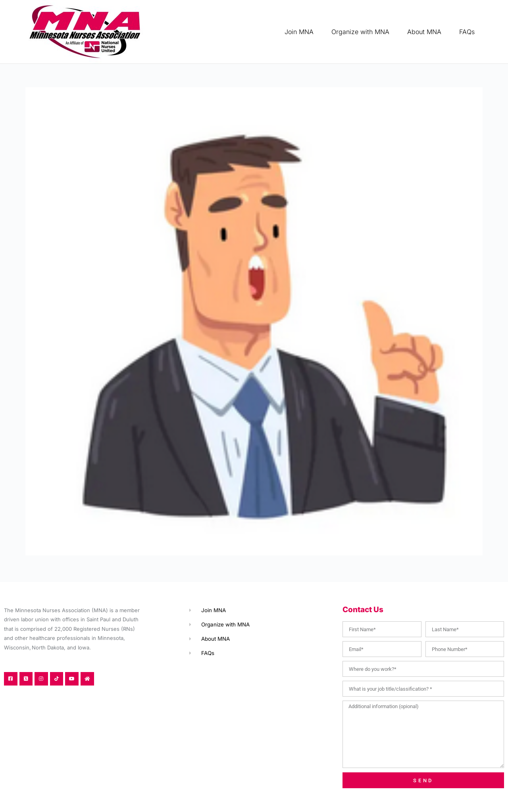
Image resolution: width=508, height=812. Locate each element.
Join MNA (299, 32)
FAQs (467, 32)
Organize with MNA (360, 32)
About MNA (424, 32)
